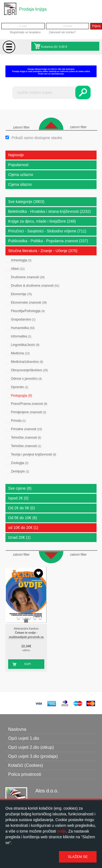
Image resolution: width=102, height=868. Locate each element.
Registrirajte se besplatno (25, 32)
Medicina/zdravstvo (27, 362)
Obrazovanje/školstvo (29, 370)
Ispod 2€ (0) (18, 498)
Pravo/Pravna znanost (29, 404)
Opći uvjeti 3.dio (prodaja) (33, 756)
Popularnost (18, 165)
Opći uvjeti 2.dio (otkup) (31, 747)
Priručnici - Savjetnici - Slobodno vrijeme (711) (47, 231)
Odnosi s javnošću (26, 379)
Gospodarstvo (23, 319)
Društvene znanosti (28, 277)
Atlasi (18, 269)
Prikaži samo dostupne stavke (37, 138)
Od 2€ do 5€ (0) (21, 508)
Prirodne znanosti (27, 429)
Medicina (20, 353)
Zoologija (20, 463)
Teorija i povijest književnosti (33, 454)
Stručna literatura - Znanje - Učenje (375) (43, 251)
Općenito (20, 387)
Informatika (21, 336)
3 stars (29, 618)
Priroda (18, 421)
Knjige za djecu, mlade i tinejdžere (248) (42, 221)
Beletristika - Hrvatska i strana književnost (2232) (49, 211)
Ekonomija (21, 294)
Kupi (28, 664)
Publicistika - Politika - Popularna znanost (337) (48, 241)
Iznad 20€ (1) (19, 537)
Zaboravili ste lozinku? (62, 32)
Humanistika (23, 328)
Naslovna (17, 729)
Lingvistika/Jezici (25, 345)
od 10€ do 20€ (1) (23, 528)
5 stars (40, 618)
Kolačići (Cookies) (26, 765)
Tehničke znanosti (26, 438)
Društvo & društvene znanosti (35, 286)
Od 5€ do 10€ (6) (23, 518)
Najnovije (16, 155)
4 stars (35, 618)
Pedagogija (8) (21, 396)
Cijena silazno (20, 184)
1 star (18, 618)
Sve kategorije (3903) (26, 202)
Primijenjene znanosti (29, 412)
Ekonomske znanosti (29, 303)
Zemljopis (20, 471)
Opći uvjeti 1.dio (24, 738)
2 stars (24, 618)
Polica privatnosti (25, 774)
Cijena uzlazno (21, 175)
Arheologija (21, 260)
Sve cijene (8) (20, 488)
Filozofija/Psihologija (28, 311)
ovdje (62, 831)
